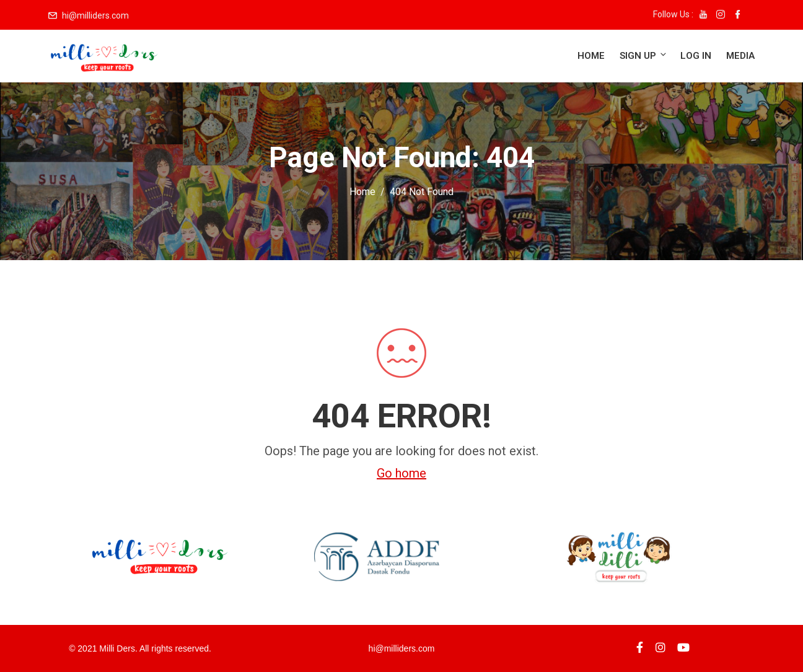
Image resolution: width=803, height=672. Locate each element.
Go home (401, 473)
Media (740, 56)
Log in (696, 56)
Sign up (644, 55)
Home (591, 56)
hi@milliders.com (95, 15)
